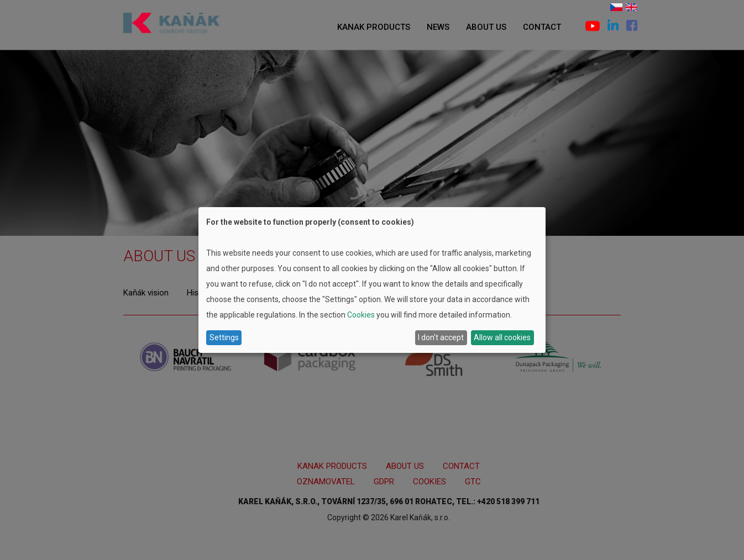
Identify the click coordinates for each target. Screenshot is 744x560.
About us (486, 27)
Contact (542, 27)
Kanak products (374, 27)
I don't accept (441, 337)
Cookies (361, 315)
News (438, 27)
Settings (224, 337)
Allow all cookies (502, 337)
